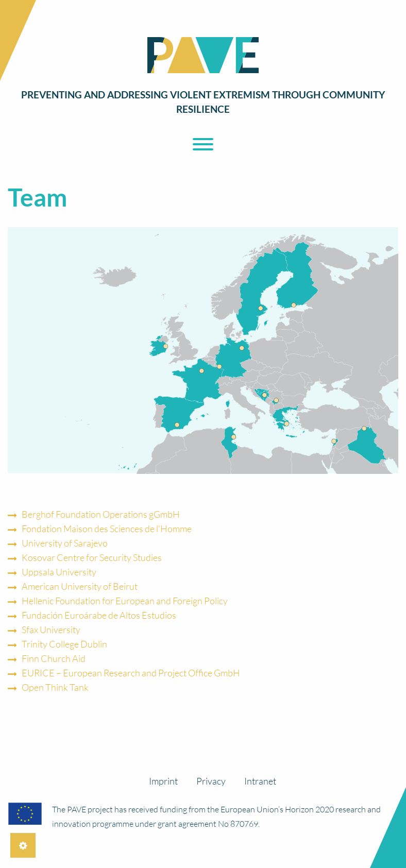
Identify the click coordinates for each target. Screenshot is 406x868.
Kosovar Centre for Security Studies (92, 557)
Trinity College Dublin (64, 644)
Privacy (211, 781)
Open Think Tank (55, 687)
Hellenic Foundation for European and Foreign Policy (125, 601)
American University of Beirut (80, 586)
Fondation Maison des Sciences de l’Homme (107, 529)
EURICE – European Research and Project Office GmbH (131, 673)
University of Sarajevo (65, 543)
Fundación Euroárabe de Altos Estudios (99, 615)
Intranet (260, 781)
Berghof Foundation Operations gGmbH (101, 514)
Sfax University (51, 629)
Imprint (163, 781)
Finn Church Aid (54, 658)
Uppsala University (59, 572)
